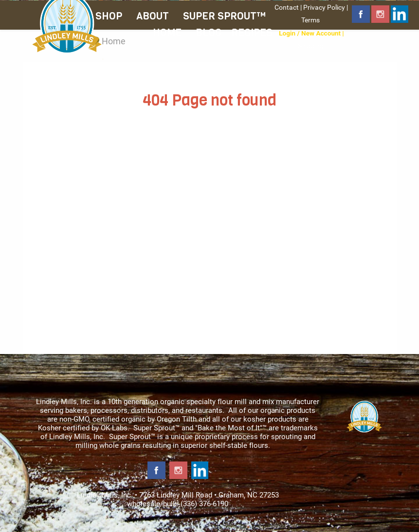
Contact (287, 7)
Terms (310, 20)
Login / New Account (310, 33)
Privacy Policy (324, 7)
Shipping (310, 46)
